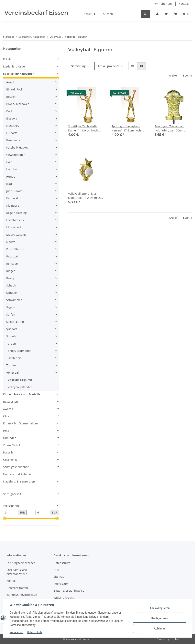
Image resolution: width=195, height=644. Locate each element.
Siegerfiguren (15, 322)
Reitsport (12, 264)
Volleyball (13, 373)
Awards (8, 409)
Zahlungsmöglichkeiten (22, 595)
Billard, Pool (14, 89)
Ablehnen (160, 628)
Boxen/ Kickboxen (18, 104)
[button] (157, 14)
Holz (6, 431)
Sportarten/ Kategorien (19, 74)
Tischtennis (14, 358)
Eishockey (13, 126)
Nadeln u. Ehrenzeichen (19, 481)
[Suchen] (120, 14)
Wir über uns (164, 4)
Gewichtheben (16, 155)
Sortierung (78, 66)
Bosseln (11, 97)
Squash (11, 336)
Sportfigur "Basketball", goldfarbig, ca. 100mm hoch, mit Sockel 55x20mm (172, 128)
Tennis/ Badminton (19, 351)
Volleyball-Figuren (20, 380)
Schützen (12, 293)
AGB (56, 570)
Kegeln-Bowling (16, 213)
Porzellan (9, 452)
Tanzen (11, 343)
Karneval (12, 198)
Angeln (11, 82)
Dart (9, 111)
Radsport (12, 256)
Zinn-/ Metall (12, 445)
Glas (6, 416)
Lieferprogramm (17, 588)
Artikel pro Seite (108, 66)
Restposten (11, 402)
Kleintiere (13, 206)
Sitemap (59, 577)
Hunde (11, 177)
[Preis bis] (43, 513)
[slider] (5, 519)
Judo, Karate (14, 191)
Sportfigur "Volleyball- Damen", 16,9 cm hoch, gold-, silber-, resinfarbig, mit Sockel (85, 128)
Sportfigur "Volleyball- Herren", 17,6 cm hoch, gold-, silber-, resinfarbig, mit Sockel (128, 128)
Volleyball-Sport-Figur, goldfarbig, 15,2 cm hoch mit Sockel (84, 196)
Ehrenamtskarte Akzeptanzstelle (17, 572)
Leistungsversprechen (21, 563)
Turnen (11, 365)
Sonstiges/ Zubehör (16, 467)
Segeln (11, 307)
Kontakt (184, 4)
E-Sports (12, 133)
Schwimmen (14, 300)
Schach (11, 285)
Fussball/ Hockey (17, 147)
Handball (12, 169)
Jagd (9, 184)
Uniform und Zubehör (18, 474)
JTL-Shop (175, 639)
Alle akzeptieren (160, 608)
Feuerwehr (13, 140)
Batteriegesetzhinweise (69, 591)
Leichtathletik (15, 220)
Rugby (10, 278)
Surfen (11, 314)
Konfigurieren (160, 618)
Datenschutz (35, 632)
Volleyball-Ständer (20, 387)
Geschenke (10, 460)
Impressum (16, 632)
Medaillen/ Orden (15, 66)
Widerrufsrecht (64, 598)
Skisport (12, 329)
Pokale (7, 59)
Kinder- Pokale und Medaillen (23, 394)
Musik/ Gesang (16, 235)
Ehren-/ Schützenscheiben (21, 423)
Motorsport (14, 227)
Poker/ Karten (15, 249)
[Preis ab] (11, 513)
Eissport (12, 118)
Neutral (11, 242)
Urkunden (10, 438)
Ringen (11, 271)
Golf (9, 162)
